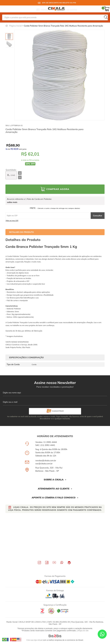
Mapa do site (83, 631)
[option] (9, 37)
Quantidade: (11, 170)
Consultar (98, 216)
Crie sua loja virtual (34, 640)
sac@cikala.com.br (44, 464)
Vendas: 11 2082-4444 (46, 442)
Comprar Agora (58, 189)
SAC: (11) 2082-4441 (45, 445)
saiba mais (12, 202)
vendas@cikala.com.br (46, 461)
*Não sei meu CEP (12, 221)
